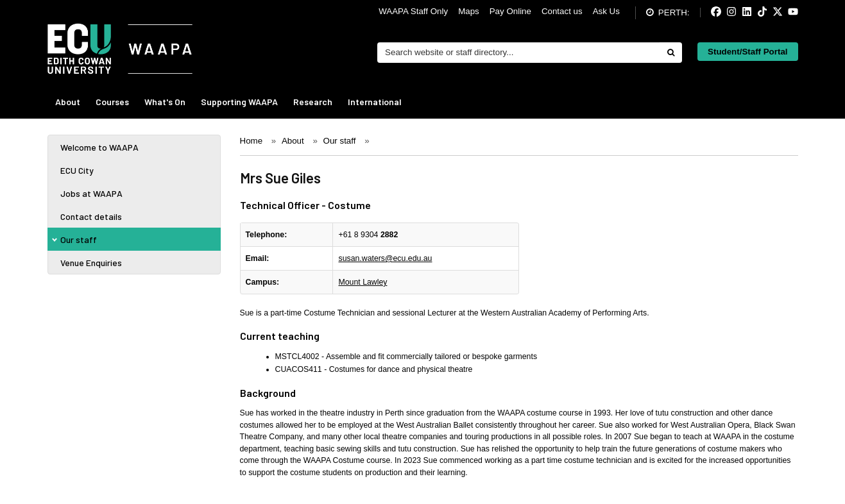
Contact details (91, 216)
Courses (112, 102)
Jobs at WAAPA (91, 193)
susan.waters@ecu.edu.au (385, 258)
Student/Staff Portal (747, 52)
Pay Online (510, 11)
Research (313, 102)
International (375, 102)
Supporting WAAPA (239, 102)
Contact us (562, 11)
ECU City (77, 170)
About (68, 102)
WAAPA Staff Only (413, 11)
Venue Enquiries (91, 263)
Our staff (79, 239)
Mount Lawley (363, 282)
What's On (165, 102)
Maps (469, 11)
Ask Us (606, 11)
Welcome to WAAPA (99, 147)
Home (252, 141)
